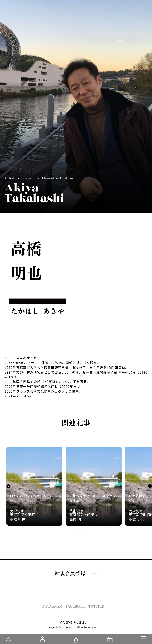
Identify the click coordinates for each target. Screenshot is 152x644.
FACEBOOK (75, 606)
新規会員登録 (76, 573)
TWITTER (96, 606)
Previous (8, 486)
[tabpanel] (34, 486)
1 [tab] (75, 529)
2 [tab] (81, 529)
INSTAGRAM (52, 606)
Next (150, 486)
